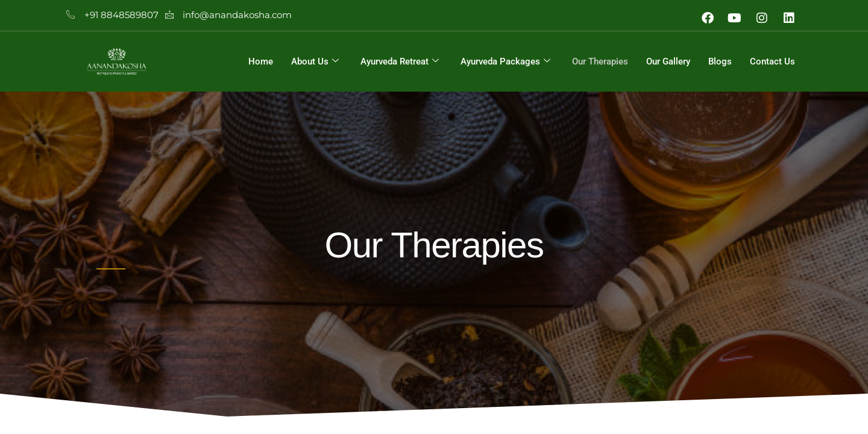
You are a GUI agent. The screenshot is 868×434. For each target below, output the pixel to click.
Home (261, 61)
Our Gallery (668, 61)
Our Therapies (600, 61)
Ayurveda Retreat (400, 61)
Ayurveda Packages (505, 61)
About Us (315, 61)
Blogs (720, 61)
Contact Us (772, 61)
